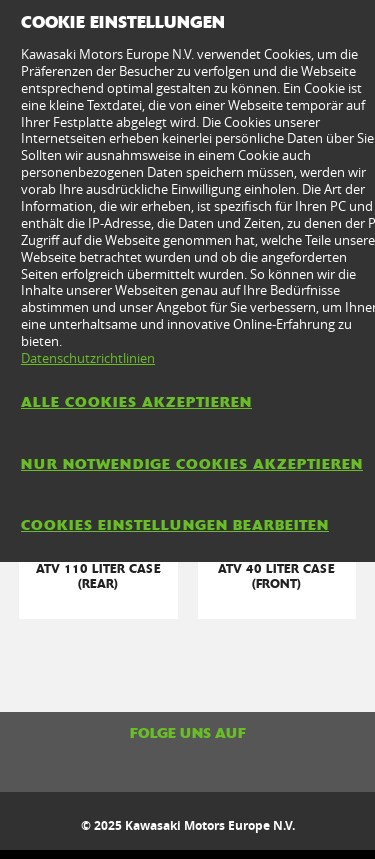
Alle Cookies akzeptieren (136, 402)
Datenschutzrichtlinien (88, 358)
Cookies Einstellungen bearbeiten (175, 525)
